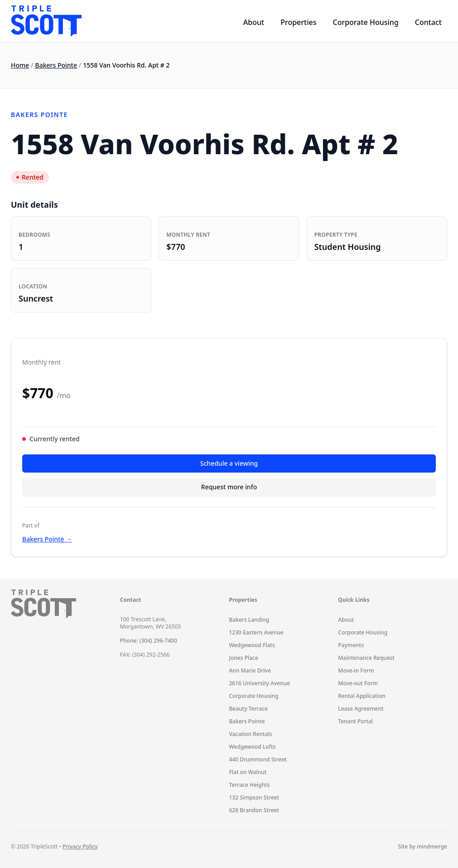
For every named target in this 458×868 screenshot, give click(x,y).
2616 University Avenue (260, 683)
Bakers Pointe (56, 65)
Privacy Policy (80, 846)
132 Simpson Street (254, 797)
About (254, 22)
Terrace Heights (250, 785)
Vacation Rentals (251, 734)
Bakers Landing (249, 620)
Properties (298, 22)
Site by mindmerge (423, 847)
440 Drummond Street (258, 759)
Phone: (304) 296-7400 (149, 641)
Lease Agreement (361, 709)
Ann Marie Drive (250, 671)
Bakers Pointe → (47, 539)
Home (20, 65)
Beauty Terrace (249, 709)
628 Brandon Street (254, 810)
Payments (351, 645)
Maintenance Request (366, 658)
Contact (428, 22)
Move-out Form (358, 683)
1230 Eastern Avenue (256, 632)
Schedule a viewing (229, 463)
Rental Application (362, 696)
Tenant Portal (355, 721)
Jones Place (244, 658)
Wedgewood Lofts (253, 747)
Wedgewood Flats (252, 645)
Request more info (229, 487)
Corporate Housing (365, 22)
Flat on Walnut (248, 772)
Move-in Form (356, 671)
